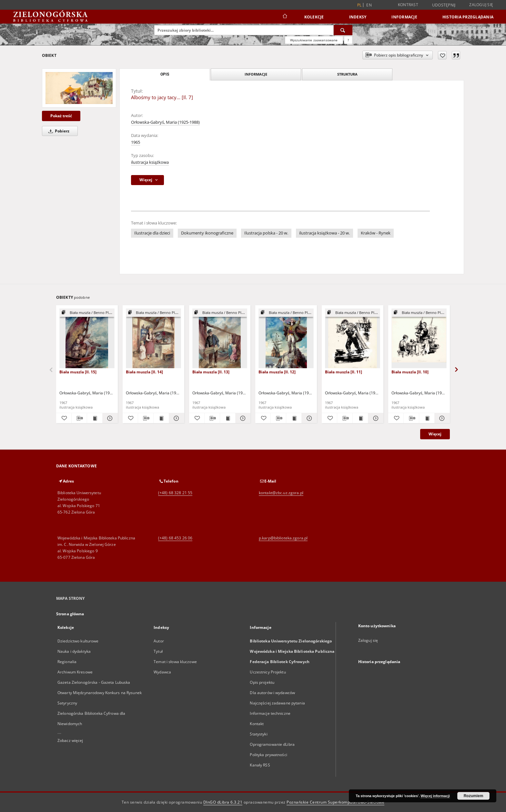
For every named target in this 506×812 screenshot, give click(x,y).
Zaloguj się (481, 5)
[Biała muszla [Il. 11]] (353, 339)
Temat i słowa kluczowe (175, 662)
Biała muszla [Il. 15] (78, 372)
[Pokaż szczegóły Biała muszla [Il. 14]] (176, 418)
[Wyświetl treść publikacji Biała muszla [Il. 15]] (95, 418)
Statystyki (258, 734)
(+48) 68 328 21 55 (175, 493)
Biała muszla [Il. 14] (144, 372)
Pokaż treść (61, 116)
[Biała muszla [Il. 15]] (87, 339)
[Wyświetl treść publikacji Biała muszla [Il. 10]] (427, 418)
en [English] (369, 5)
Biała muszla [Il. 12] (277, 372)
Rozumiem (474, 796)
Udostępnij (444, 5)
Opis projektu (262, 682)
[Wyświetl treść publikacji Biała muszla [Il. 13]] (228, 418)
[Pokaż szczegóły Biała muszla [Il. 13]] (242, 418)
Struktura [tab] (347, 74)
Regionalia (67, 662)
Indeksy (358, 17)
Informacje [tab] (256, 74)
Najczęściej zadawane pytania (277, 703)
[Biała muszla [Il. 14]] (153, 339)
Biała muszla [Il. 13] (211, 372)
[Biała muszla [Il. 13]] (220, 339)
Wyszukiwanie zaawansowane (314, 40)
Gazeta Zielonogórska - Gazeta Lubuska (94, 682)
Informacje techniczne (270, 713)
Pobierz (58, 131)
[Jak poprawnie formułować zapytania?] (348, 40)
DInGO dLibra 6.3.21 (223, 802)
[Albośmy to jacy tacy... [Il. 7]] (79, 88)
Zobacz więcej (70, 740)
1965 (136, 142)
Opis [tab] (165, 74)
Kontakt (257, 724)
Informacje (404, 17)
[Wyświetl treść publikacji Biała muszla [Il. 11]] (360, 418)
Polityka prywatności (268, 755)
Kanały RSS (260, 765)
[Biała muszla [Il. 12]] (286, 339)
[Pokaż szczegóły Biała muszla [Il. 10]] (441, 418)
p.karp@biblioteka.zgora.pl (283, 538)
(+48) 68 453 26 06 (175, 538)
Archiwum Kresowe (75, 672)
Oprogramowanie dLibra (272, 744)
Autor (159, 641)
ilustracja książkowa (150, 162)
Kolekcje (314, 17)
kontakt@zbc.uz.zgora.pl (281, 493)
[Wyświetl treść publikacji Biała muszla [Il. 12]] (294, 418)
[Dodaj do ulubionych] (442, 55)
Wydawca (162, 672)
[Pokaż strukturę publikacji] (87, 313)
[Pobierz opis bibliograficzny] (79, 418)
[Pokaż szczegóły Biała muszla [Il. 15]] (109, 418)
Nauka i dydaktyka (74, 651)
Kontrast (408, 5)
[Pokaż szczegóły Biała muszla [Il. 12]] (308, 418)
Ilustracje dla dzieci (152, 233)
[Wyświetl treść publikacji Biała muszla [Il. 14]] (161, 418)
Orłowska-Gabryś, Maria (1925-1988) (165, 122)
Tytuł (158, 651)
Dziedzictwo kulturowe (78, 641)
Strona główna (70, 614)
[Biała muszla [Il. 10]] (419, 339)
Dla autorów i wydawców (272, 693)
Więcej (435, 434)
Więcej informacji (435, 796)
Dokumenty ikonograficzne (207, 233)
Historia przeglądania (468, 17)
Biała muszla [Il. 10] (410, 372)
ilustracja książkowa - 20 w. (324, 233)
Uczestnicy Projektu (268, 672)
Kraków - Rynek (376, 233)
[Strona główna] (284, 17)
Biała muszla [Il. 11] (344, 372)
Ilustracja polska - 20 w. (266, 233)
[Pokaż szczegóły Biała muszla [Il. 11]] (375, 418)
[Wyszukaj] (343, 30)
